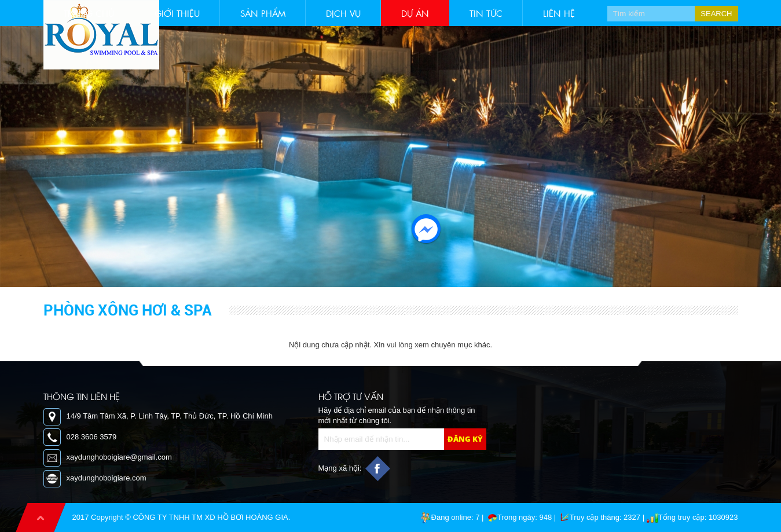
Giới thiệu (177, 13)
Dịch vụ (343, 13)
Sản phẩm (263, 13)
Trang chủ (89, 13)
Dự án (415, 13)
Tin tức (486, 13)
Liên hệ (559, 13)
